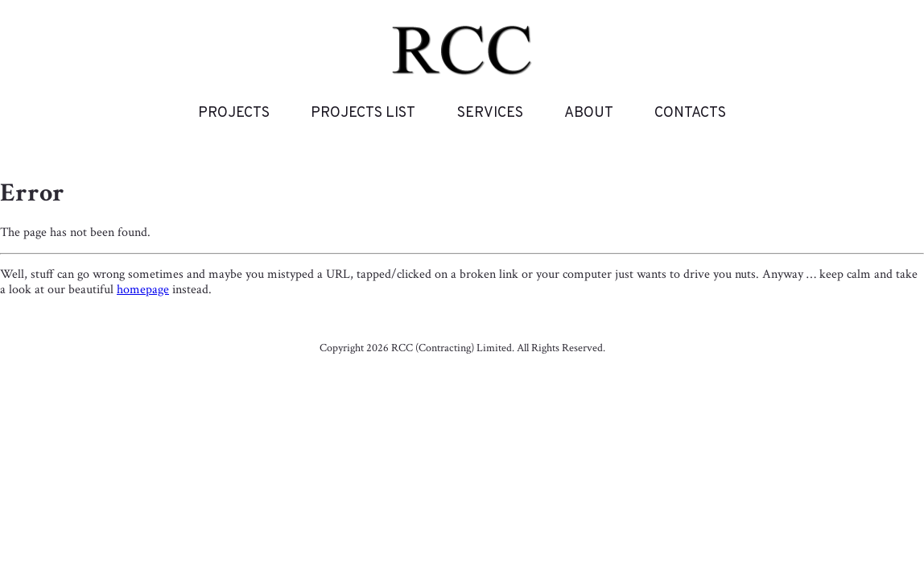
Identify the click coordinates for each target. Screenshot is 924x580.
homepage (143, 290)
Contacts (690, 113)
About (589, 113)
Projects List (363, 113)
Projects (234, 113)
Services (490, 113)
